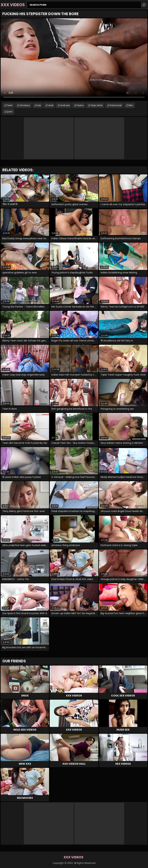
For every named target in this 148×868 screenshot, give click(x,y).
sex (39, 105)
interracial (116, 105)
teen (10, 105)
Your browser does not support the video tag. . (74, 60)
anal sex (65, 105)
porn (10, 112)
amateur (25, 105)
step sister (97, 105)
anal (51, 105)
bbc (131, 105)
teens (80, 105)
